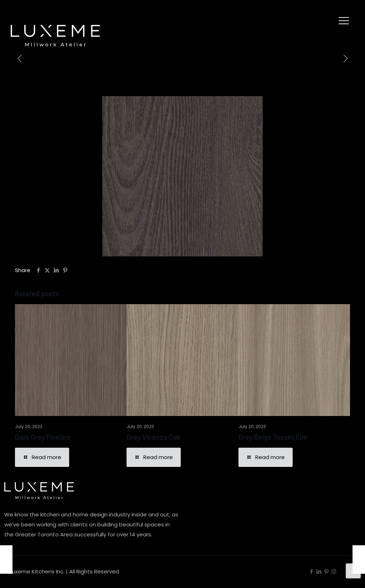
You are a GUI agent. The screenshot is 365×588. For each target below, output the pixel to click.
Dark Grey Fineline (43, 437)
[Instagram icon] (334, 571)
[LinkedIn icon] (319, 571)
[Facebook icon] (311, 571)
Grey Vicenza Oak (153, 437)
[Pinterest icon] (326, 571)
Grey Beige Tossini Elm (273, 437)
